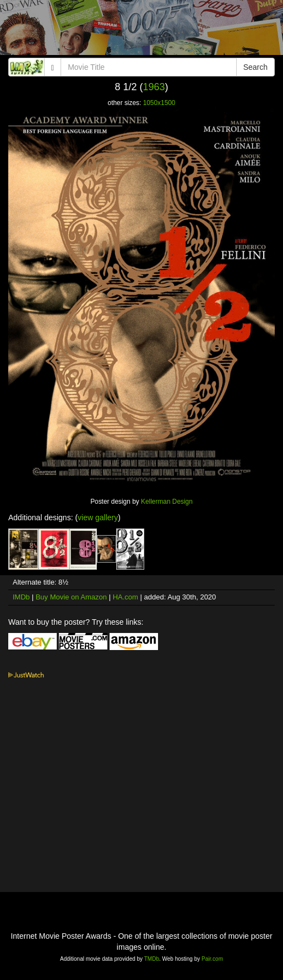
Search (255, 67)
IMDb (21, 597)
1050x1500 (159, 103)
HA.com (126, 597)
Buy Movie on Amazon (71, 597)
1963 (154, 87)
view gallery (98, 517)
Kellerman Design (167, 502)
